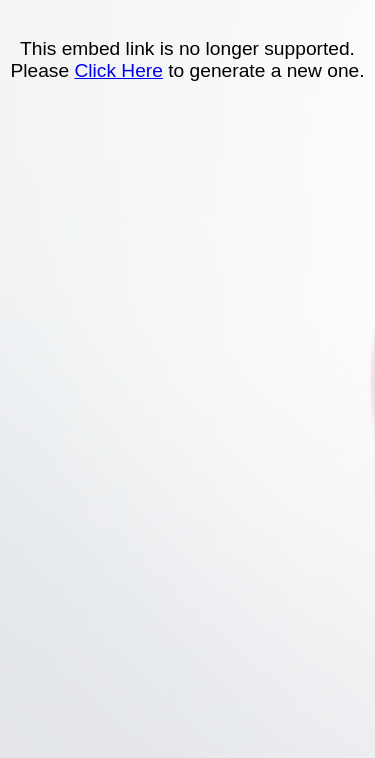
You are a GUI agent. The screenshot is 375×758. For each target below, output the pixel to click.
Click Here (118, 70)
